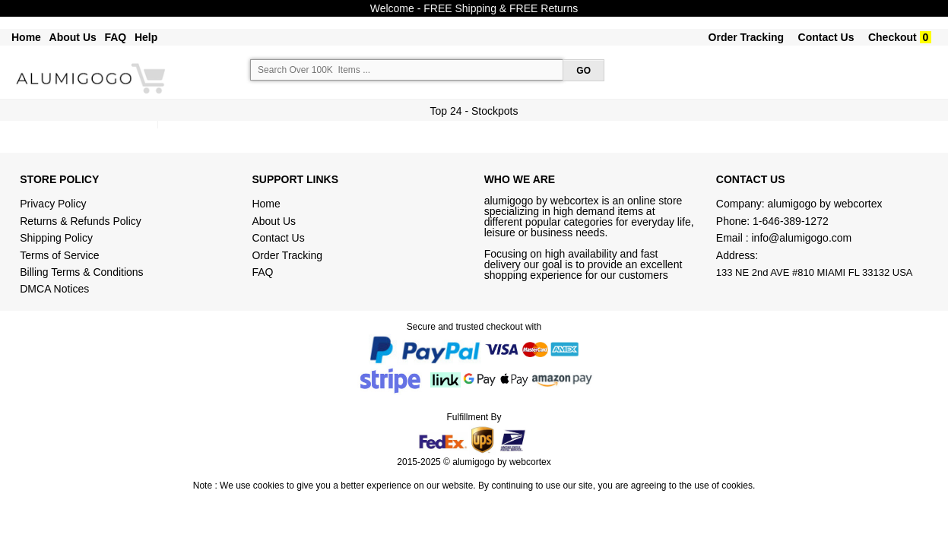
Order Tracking (747, 37)
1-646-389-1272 (791, 221)
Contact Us (826, 37)
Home (26, 37)
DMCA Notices (54, 289)
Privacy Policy (53, 204)
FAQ (115, 37)
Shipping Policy (58, 238)
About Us (73, 37)
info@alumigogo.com (802, 238)
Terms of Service (59, 255)
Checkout (893, 37)
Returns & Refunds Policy (81, 221)
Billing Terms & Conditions (81, 272)
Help (146, 37)
